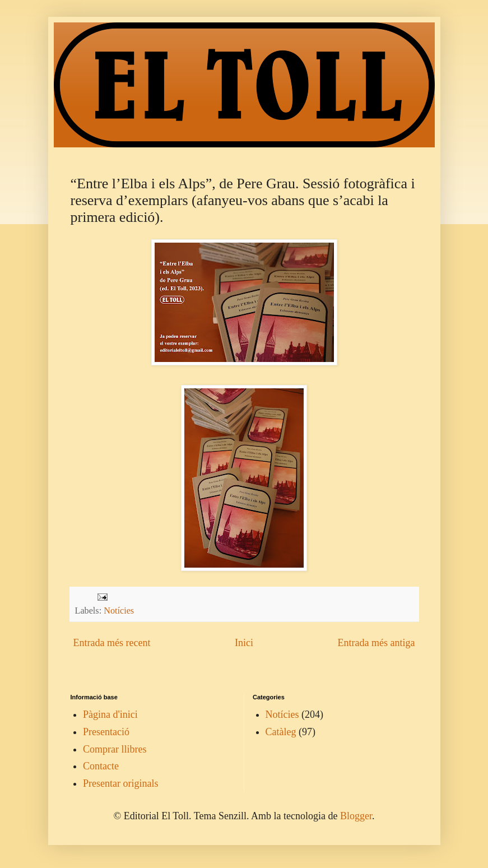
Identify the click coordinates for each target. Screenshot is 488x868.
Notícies (119, 611)
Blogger (356, 816)
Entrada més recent (112, 643)
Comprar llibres (115, 749)
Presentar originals (120, 783)
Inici (244, 643)
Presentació (106, 732)
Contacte (101, 766)
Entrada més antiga (377, 643)
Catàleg (281, 732)
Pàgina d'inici (110, 714)
